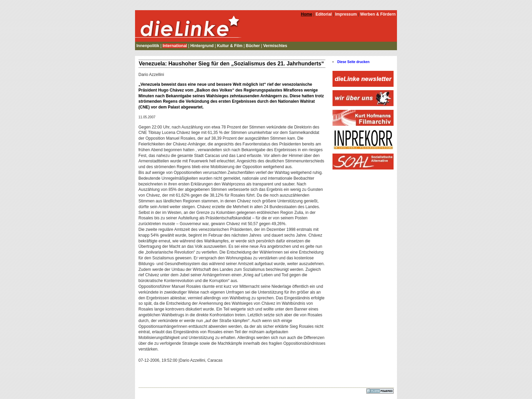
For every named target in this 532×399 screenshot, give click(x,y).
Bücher (253, 46)
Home (307, 14)
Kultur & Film (230, 46)
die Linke (189, 25)
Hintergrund (202, 46)
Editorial (324, 14)
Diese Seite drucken (353, 62)
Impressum (346, 14)
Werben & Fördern (378, 14)
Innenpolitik (148, 46)
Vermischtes (275, 46)
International (175, 46)
